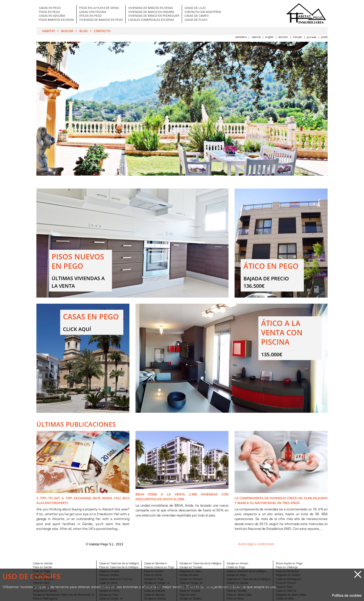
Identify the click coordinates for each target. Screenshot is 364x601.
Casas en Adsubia (154, 591)
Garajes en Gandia (237, 583)
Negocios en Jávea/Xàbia (291, 595)
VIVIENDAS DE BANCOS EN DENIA (150, 8)
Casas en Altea (108, 587)
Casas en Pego (42, 575)
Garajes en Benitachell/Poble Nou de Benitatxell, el (63, 595)
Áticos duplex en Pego (289, 564)
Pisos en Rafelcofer (287, 572)
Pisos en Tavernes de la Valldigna (119, 567)
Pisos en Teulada (236, 591)
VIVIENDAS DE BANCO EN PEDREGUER (154, 16)
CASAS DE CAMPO (197, 16)
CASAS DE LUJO (195, 8)
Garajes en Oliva (109, 595)
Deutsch (283, 37)
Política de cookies (347, 596)
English (270, 37)
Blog (84, 31)
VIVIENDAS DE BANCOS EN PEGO (101, 20)
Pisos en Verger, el (191, 583)
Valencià (256, 37)
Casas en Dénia (108, 583)
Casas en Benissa (154, 595)
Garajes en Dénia (109, 591)
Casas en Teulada (190, 591)
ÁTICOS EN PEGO (90, 16)
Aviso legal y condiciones (256, 544)
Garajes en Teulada (191, 567)
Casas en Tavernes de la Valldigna (119, 564)
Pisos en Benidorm (44, 579)
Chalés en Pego (236, 567)
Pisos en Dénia (153, 575)
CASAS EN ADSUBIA (52, 16)
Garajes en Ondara (190, 599)
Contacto (102, 31)
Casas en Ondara (109, 572)
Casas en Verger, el (111, 599)
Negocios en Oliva (190, 572)
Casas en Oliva (41, 587)
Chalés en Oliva (285, 599)
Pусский (312, 37)
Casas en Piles (235, 587)
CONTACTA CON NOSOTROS (203, 12)
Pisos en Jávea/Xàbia (239, 595)
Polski (324, 37)
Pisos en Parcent (286, 583)
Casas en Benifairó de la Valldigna (246, 572)
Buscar (67, 31)
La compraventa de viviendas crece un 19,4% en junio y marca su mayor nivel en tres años (281, 500)
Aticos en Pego (153, 587)
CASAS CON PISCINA (93, 12)
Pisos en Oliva (41, 583)
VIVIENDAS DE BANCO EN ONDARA (151, 12)
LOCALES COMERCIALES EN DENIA (151, 20)
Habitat (49, 31)
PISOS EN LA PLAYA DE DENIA (99, 8)
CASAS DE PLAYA (196, 20)
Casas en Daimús (286, 591)
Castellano (241, 37)
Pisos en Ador (188, 595)
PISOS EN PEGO (49, 12)
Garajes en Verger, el (157, 583)
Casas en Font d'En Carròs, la (197, 587)
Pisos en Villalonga (287, 567)
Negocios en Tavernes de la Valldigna (248, 579)
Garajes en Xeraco (237, 564)
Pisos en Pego (41, 572)
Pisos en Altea (235, 599)
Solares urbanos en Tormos (116, 579)
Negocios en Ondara (288, 575)
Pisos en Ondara (109, 575)
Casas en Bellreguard (288, 579)
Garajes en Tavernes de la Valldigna (200, 564)
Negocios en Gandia (45, 591)
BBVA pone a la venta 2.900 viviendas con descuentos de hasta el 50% (182, 497)
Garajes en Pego (154, 579)
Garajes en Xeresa (155, 599)
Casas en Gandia (43, 564)
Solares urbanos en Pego (159, 567)
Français (298, 37)
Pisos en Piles (284, 587)
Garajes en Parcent (191, 579)
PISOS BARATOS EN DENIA (56, 20)
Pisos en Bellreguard (45, 599)
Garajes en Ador (189, 575)
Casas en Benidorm (156, 564)
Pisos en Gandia (42, 567)
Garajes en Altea (236, 575)
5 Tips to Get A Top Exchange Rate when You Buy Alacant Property (83, 500)
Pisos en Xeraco (154, 572)
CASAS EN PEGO (50, 8)
